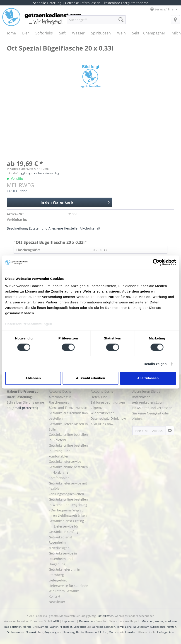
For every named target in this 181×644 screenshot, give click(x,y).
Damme (43, 627)
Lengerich (80, 627)
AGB (56, 621)
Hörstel (28, 627)
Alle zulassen (148, 378)
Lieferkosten (106, 616)
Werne (159, 621)
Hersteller (71, 228)
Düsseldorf (92, 632)
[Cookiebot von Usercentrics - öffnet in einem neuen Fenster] (156, 262)
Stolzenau (13, 632)
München (147, 621)
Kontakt (54, 596)
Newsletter (57, 602)
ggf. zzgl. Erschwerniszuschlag (40, 173)
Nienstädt (66, 627)
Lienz (128, 627)
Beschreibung (17, 228)
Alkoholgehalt (90, 228)
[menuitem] (96, 22)
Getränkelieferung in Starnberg (64, 572)
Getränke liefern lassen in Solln (68, 427)
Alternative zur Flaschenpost (60, 400)
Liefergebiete (166, 632)
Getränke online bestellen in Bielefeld (68, 437)
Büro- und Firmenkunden (68, 408)
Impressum (69, 621)
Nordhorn (171, 621)
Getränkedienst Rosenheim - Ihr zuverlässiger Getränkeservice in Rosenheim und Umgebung (63, 551)
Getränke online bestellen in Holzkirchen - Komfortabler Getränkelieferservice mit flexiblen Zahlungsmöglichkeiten (68, 480)
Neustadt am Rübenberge (149, 627)
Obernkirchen (34, 632)
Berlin (80, 632)
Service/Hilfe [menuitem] (162, 9)
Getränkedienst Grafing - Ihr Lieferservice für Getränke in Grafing (67, 526)
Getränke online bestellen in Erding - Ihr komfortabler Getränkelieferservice (68, 453)
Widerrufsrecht (102, 413)
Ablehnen (33, 378)
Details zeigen (155, 364)
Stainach (110, 627)
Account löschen (61, 391)
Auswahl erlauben (90, 378)
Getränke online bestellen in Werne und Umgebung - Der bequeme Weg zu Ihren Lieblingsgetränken (68, 507)
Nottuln (171, 627)
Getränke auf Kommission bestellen (68, 416)
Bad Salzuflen (13, 627)
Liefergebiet (58, 580)
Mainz (113, 632)
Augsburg (51, 632)
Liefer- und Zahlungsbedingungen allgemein (108, 402)
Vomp (120, 627)
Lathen (54, 627)
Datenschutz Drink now (108, 418)
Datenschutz (87, 621)
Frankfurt (131, 632)
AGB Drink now (102, 424)
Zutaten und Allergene (46, 228)
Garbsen (97, 627)
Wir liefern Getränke (64, 591)
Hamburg (69, 632)
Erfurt (104, 632)
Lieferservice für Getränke (68, 586)
